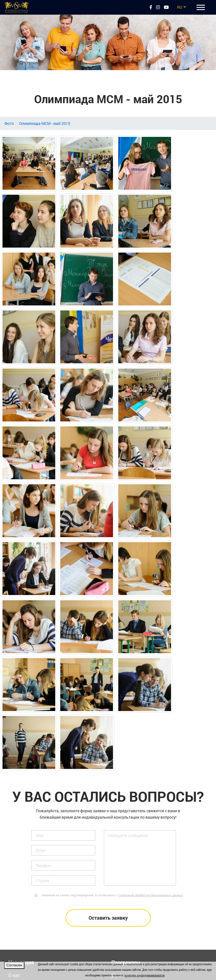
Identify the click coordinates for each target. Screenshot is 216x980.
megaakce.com (24, 915)
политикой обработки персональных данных (151, 691)
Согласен (14, 965)
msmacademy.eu (25, 907)
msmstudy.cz (22, 875)
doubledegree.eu (24, 883)
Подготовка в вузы (131, 803)
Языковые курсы (129, 795)
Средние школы (128, 835)
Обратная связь (25, 811)
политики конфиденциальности (144, 975)
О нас (14, 771)
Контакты (19, 779)
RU (180, 7)
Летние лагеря (126, 779)
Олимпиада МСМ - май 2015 (45, 123)
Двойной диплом (129, 771)
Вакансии (18, 819)
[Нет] (209, 971)
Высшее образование (134, 811)
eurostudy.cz (21, 867)
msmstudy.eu (22, 899)
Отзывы (17, 787)
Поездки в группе (129, 787)
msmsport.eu (21, 891)
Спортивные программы (137, 819)
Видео (15, 803)
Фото (9, 123)
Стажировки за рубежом (137, 827)
